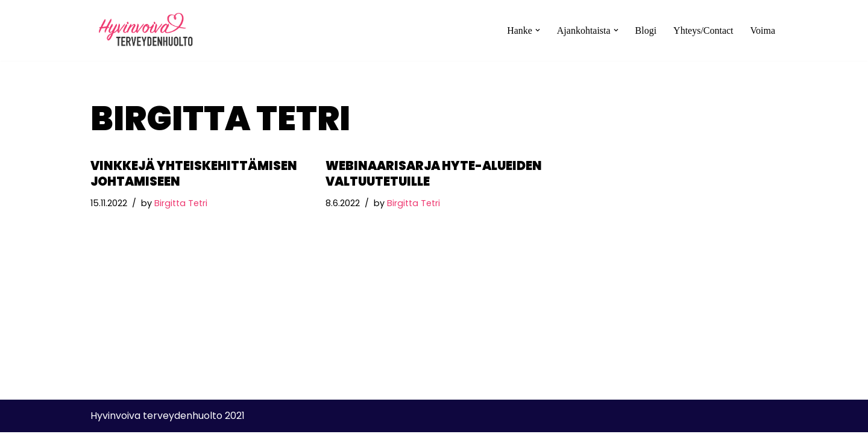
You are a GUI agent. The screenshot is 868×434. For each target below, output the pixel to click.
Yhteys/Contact (703, 30)
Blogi (646, 30)
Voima (763, 30)
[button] (538, 30)
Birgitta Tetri (181, 203)
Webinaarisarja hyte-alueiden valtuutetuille (434, 174)
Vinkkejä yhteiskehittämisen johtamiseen (194, 174)
